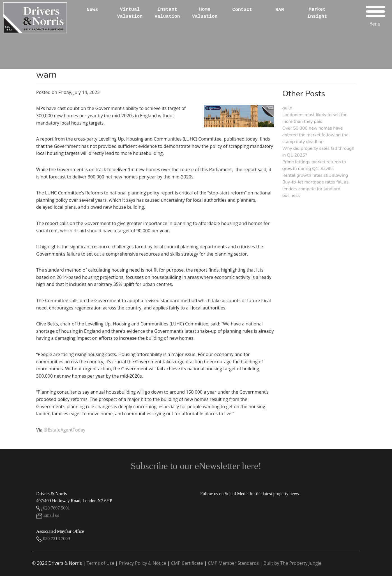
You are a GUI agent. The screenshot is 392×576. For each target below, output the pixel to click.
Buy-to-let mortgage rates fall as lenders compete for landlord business (315, 189)
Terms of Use (100, 563)
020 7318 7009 (53, 539)
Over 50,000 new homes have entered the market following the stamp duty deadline (315, 135)
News (92, 10)
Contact (242, 10)
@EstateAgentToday (65, 430)
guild (287, 108)
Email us (48, 515)
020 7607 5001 (53, 508)
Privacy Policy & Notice (143, 563)
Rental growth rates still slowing (315, 175)
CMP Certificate (187, 563)
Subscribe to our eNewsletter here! (196, 466)
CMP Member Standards (233, 563)
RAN (280, 10)
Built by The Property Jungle (292, 563)
